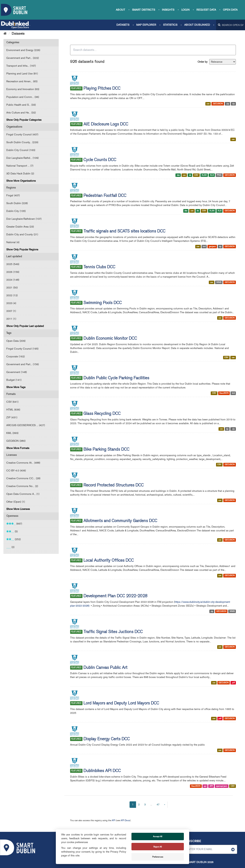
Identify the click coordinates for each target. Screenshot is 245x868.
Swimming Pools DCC (103, 303)
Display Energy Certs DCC (107, 739)
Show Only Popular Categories (24, 120)
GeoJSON (224, 393)
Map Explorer (146, 25)
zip (233, 104)
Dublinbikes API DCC (102, 771)
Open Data (230, 10)
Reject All (158, 847)
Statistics (170, 25)
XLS (212, 175)
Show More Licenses (18, 509)
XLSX (204, 175)
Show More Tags (16, 387)
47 (158, 805)
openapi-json (222, 786)
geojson (212, 246)
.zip (227, 104)
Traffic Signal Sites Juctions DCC (113, 632)
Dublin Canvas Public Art (105, 668)
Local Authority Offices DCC (109, 561)
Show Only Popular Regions (22, 250)
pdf (233, 683)
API (211, 786)
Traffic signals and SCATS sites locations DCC (124, 232)
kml (204, 246)
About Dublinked (197, 25)
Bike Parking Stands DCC (106, 450)
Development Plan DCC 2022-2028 (115, 596)
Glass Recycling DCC (102, 414)
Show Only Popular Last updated (25, 326)
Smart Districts (144, 10)
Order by (203, 62)
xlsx (178, 175)
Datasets (123, 25)
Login (185, 10)
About (120, 10)
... (151, 805)
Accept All (158, 836)
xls (190, 175)
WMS (219, 282)
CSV (196, 175)
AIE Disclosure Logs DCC (106, 125)
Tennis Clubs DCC (99, 267)
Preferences (158, 857)
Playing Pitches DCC (102, 89)
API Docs (125, 820)
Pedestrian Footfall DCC (105, 196)
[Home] (5, 34)
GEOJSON (218, 104)
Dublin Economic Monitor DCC (110, 339)
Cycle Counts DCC (100, 160)
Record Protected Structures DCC (114, 486)
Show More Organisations (21, 181)
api (205, 786)
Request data (206, 10)
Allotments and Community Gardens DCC (120, 521)
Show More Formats (18, 448)
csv (208, 104)
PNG (219, 175)
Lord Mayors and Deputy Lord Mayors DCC (121, 704)
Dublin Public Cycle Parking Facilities (116, 378)
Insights (168, 10)
